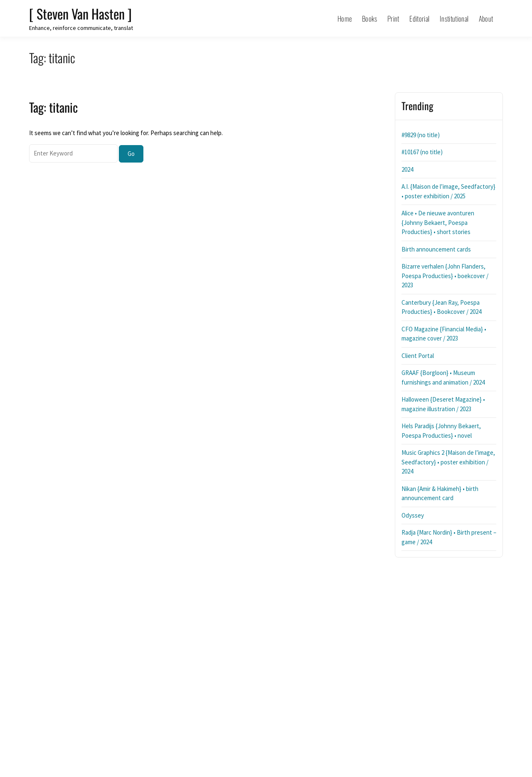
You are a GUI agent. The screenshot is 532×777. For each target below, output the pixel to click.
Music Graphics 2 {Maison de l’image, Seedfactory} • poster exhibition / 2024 (448, 462)
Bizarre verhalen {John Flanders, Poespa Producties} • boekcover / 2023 (445, 276)
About (486, 18)
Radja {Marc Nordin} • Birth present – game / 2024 (449, 537)
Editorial (419, 18)
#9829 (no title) (421, 135)
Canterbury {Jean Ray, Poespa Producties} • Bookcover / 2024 (441, 307)
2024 (407, 169)
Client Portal (418, 356)
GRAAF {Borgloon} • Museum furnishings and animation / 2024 (443, 377)
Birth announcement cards (436, 249)
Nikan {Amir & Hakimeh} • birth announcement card (440, 493)
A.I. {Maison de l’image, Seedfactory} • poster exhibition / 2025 (448, 191)
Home (345, 18)
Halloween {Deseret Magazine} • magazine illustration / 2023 (443, 404)
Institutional (454, 18)
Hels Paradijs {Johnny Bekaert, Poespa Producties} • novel (441, 431)
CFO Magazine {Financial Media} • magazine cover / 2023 (444, 334)
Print (393, 18)
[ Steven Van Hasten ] (80, 14)
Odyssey (413, 515)
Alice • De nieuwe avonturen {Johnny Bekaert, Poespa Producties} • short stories (438, 222)
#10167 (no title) (422, 152)
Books (370, 18)
